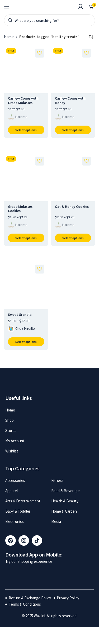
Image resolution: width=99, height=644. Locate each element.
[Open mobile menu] (7, 7)
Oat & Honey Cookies (72, 207)
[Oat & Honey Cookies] (73, 178)
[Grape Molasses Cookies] (26, 178)
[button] (39, 52)
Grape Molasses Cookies (20, 209)
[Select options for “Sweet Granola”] (26, 342)
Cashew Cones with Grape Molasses (23, 101)
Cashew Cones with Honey (70, 101)
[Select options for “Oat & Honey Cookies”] (73, 238)
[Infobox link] (70, 7)
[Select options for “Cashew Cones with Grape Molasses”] (26, 130)
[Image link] (26, 573)
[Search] (49, 20)
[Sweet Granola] (26, 286)
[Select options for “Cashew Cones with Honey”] (73, 130)
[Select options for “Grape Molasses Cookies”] (26, 238)
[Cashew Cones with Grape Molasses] (26, 70)
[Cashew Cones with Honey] (73, 70)
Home (9, 37)
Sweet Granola (20, 315)
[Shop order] (91, 37)
